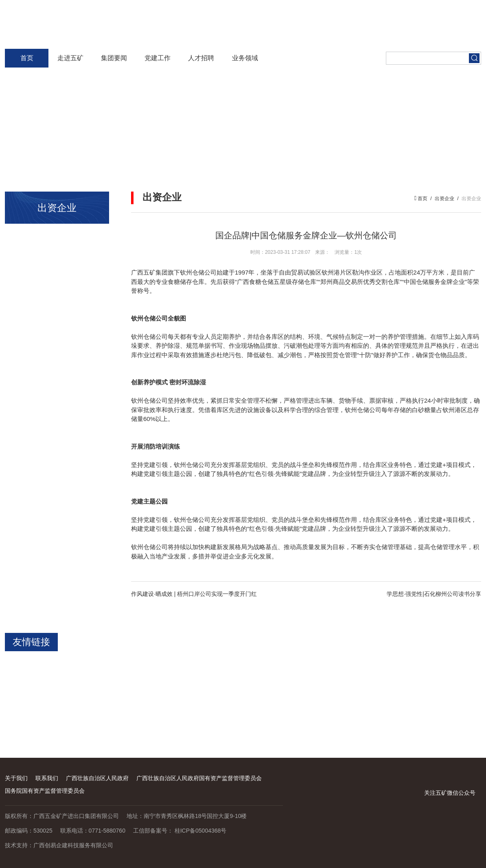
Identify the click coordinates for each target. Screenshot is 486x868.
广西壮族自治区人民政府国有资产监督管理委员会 (199, 778)
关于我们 (16, 778)
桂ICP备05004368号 (201, 831)
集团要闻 (114, 58)
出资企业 (444, 198)
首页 (27, 58)
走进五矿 (70, 58)
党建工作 (158, 58)
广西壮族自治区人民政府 (97, 778)
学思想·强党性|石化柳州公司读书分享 (434, 594)
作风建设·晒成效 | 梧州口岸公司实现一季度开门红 (194, 594)
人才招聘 (201, 58)
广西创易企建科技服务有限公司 (73, 845)
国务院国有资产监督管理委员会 (45, 791)
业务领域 (245, 58)
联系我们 (47, 778)
